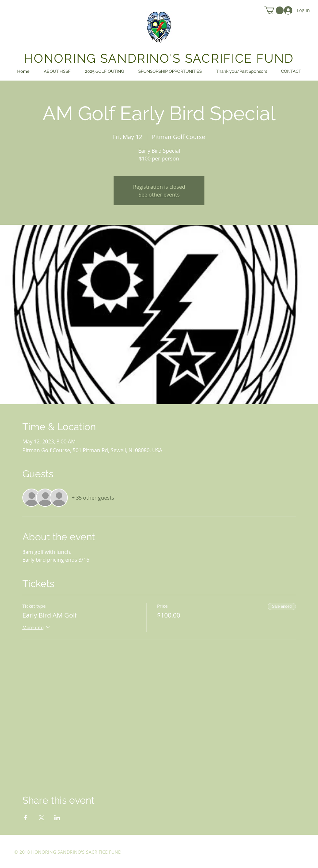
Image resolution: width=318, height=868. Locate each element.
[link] (274, 10)
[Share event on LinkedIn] (57, 818)
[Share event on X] (41, 818)
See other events (159, 195)
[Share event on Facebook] (25, 818)
